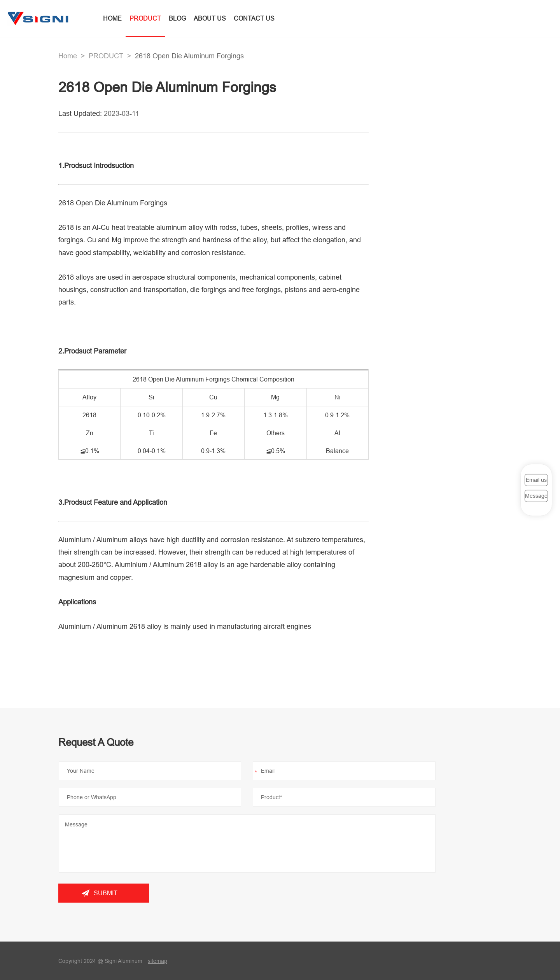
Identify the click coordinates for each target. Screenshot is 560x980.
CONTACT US (254, 18)
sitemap (157, 961)
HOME (112, 18)
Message (536, 496)
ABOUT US (210, 18)
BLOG (177, 18)
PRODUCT (145, 18)
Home (68, 56)
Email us (536, 480)
